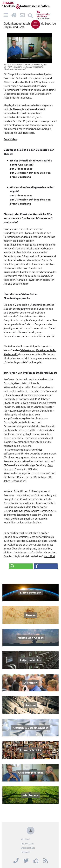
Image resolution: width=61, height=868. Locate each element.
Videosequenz (23, 169)
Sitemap (26, 852)
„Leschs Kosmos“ (40, 473)
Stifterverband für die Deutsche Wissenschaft (30, 453)
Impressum (27, 843)
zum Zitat (50, 556)
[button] (21, 566)
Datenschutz (28, 848)
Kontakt (25, 839)
